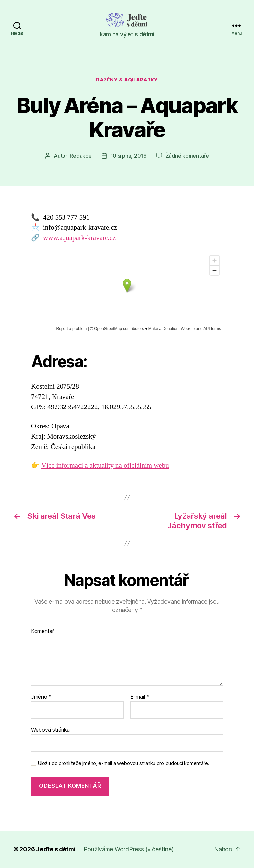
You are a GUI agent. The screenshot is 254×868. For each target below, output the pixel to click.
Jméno (41, 697)
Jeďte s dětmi (56, 849)
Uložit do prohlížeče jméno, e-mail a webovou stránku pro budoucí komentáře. (124, 763)
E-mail (140, 697)
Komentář (42, 631)
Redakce (81, 156)
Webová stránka (50, 730)
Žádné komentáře (187, 156)
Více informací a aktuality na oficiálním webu (105, 466)
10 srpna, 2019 (128, 156)
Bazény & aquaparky (127, 80)
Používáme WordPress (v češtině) (129, 849)
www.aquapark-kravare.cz (79, 238)
